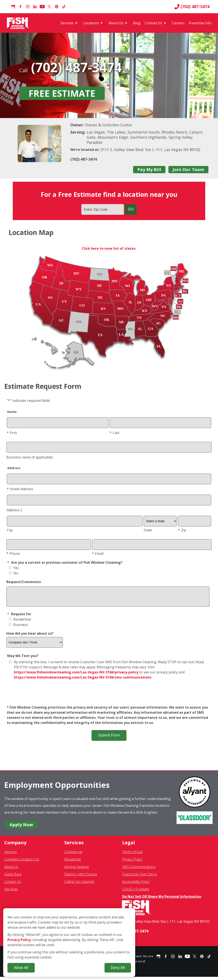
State (148, 530)
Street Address (20, 489)
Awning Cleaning (77, 870)
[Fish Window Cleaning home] (19, 23)
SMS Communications (139, 870)
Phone (13, 553)
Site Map (11, 892)
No (14, 573)
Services (67, 23)
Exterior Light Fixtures (81, 877)
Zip (182, 530)
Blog (137, 23)
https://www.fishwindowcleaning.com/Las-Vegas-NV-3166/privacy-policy (76, 675)
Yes (14, 568)
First (12, 433)
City (10, 530)
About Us (116, 23)
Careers (178, 23)
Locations (91, 23)
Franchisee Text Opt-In (140, 877)
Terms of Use (132, 855)
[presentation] (109, 696)
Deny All (118, 968)
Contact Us (153, 23)
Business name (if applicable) (30, 457)
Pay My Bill (149, 169)
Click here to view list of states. (109, 248)
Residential (20, 623)
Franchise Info (200, 23)
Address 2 (15, 510)
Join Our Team (188, 169)
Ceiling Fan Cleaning (79, 885)
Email (98, 553)
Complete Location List (22, 862)
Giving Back (13, 877)
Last (115, 433)
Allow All (21, 968)
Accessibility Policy (136, 885)
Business (18, 628)
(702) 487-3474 (192, 7)
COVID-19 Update (136, 892)
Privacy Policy (132, 862)
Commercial (73, 855)
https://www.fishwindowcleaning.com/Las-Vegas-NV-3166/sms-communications (83, 680)
